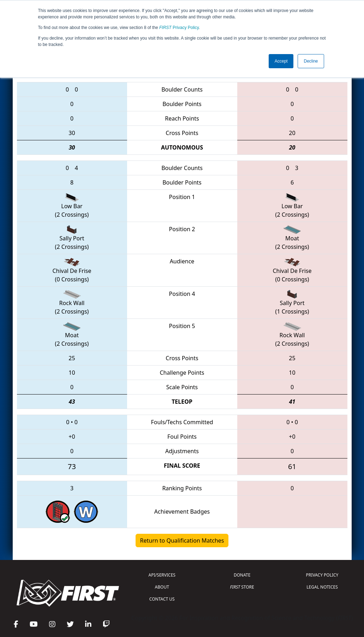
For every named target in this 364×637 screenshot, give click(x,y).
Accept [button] (281, 61)
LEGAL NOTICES (322, 587)
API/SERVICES (162, 575)
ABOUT (162, 587)
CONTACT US (162, 599)
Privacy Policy (179, 28)
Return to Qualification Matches (182, 540)
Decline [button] (311, 61)
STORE (242, 587)
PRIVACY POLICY (322, 575)
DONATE (242, 575)
